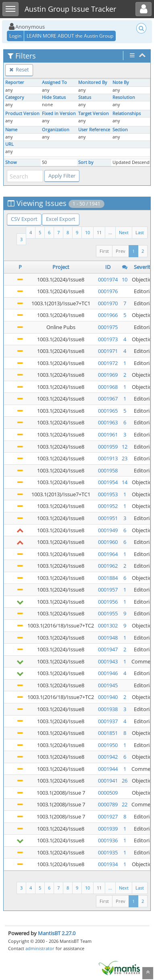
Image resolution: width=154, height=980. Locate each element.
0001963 (108, 422)
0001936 (108, 840)
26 (125, 781)
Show (11, 162)
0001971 (108, 351)
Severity (144, 267)
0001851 (108, 733)
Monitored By (93, 82)
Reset (19, 69)
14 (125, 482)
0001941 (108, 781)
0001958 (108, 470)
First (104, 251)
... (110, 232)
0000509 (108, 793)
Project (61, 267)
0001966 (108, 315)
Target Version (94, 113)
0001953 (108, 494)
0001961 (108, 434)
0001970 (108, 303)
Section (120, 130)
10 (87, 232)
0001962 (108, 566)
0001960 (108, 542)
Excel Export (61, 219)
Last (140, 232)
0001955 (108, 613)
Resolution (124, 97)
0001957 (108, 590)
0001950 (108, 745)
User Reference (94, 130)
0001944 (108, 769)
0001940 (108, 697)
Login (15, 36)
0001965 (108, 411)
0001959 (108, 447)
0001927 (108, 816)
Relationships (127, 113)
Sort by (86, 162)
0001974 (108, 279)
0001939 (108, 829)
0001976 (108, 291)
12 (125, 447)
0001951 (108, 518)
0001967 (108, 399)
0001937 (108, 721)
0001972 (108, 363)
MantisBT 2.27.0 (57, 933)
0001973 (108, 339)
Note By (121, 82)
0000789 (108, 804)
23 (125, 458)
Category (15, 97)
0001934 (108, 864)
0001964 (108, 554)
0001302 (108, 625)
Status (85, 97)
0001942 (108, 757)
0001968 (108, 387)
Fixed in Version (59, 113)
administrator (40, 948)
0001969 (108, 375)
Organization (56, 130)
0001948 (108, 638)
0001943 (108, 661)
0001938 (108, 709)
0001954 (108, 482)
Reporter (15, 82)
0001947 (108, 649)
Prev (121, 251)
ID (108, 267)
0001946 (108, 673)
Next (124, 232)
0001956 (108, 602)
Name (11, 130)
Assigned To (54, 82)
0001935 (108, 852)
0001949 (108, 530)
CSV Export (24, 219)
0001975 (108, 327)
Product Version (22, 113)
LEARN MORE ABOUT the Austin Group (70, 36)
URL (9, 144)
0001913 (108, 458)
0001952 (108, 506)
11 (99, 232)
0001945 (108, 685)
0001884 (108, 578)
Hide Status (54, 97)
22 (125, 804)
